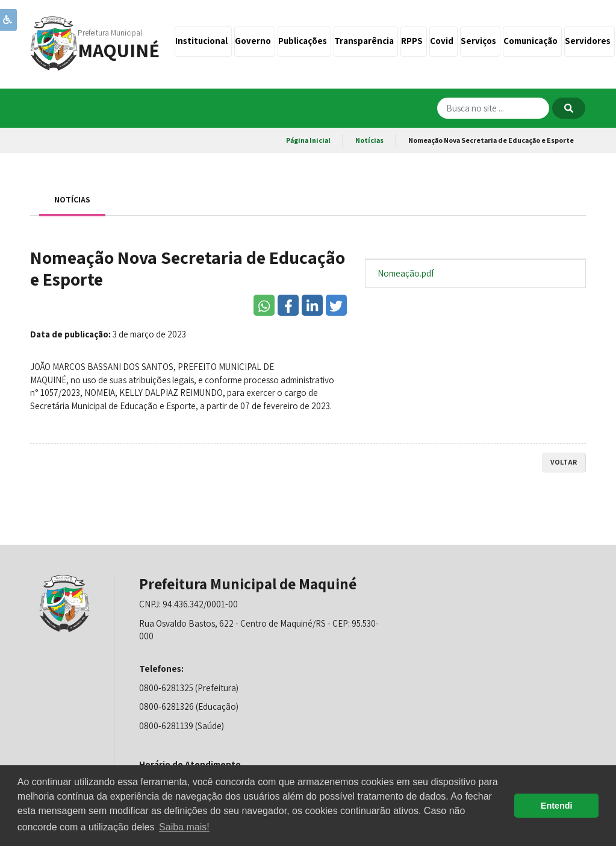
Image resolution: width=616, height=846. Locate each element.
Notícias (369, 140)
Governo (255, 41)
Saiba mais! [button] (184, 827)
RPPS (414, 41)
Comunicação (532, 41)
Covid (443, 41)
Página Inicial (308, 140)
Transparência (366, 41)
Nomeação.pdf (406, 273)
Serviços (480, 41)
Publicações (304, 41)
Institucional (203, 41)
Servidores (590, 41)
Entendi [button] (557, 806)
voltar (564, 462)
